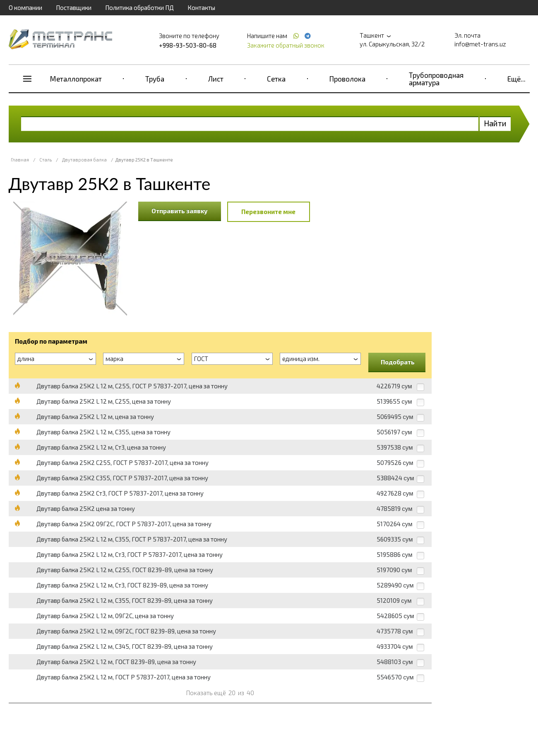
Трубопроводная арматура (436, 79)
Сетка (276, 79)
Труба (155, 79)
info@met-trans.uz (480, 44)
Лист (216, 79)
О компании (25, 7)
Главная (20, 160)
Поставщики (74, 7)
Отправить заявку (180, 211)
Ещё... (516, 79)
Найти (495, 123)
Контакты (201, 7)
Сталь (46, 160)
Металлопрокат (76, 79)
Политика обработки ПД (139, 7)
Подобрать (398, 362)
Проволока (347, 79)
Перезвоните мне (268, 212)
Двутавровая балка (84, 160)
